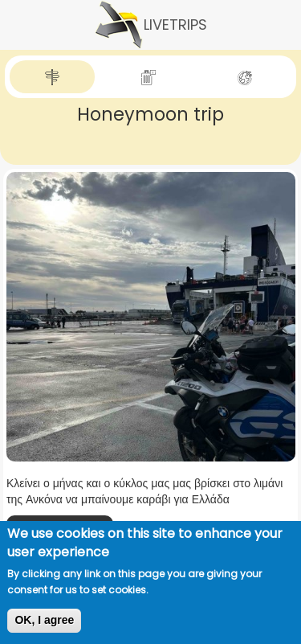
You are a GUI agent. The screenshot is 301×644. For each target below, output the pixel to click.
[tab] (52, 77)
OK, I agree (44, 620)
